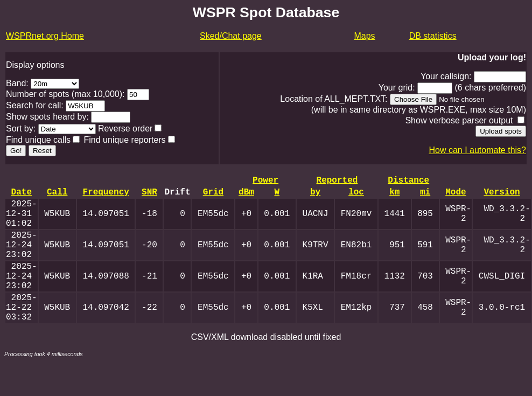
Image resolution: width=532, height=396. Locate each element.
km (394, 196)
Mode (456, 196)
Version (502, 196)
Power (265, 182)
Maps (364, 36)
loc (356, 196)
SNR (149, 196)
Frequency (106, 196)
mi (425, 196)
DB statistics (433, 36)
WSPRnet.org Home (45, 36)
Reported (337, 182)
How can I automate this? (477, 150)
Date (22, 196)
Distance (408, 182)
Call (57, 196)
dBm (246, 196)
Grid (213, 196)
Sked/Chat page (231, 36)
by (315, 196)
